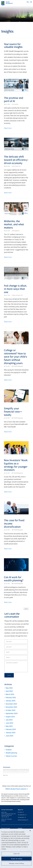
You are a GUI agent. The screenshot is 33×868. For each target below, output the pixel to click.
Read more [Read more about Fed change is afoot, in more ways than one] (8, 322)
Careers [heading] (20, 828)
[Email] (16, 652)
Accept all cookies (17, 859)
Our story (20, 812)
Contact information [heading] (7, 810)
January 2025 (11, 733)
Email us (3, 821)
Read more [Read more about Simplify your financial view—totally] (8, 432)
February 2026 (11, 698)
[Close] (30, 831)
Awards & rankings (22, 820)
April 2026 (9, 691)
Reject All (16, 854)
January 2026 (11, 701)
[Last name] (16, 647)
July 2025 (9, 720)
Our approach (21, 817)
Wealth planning (11, 753)
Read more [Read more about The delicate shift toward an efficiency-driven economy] (8, 193)
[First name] (16, 642)
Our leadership (21, 815)
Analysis (9, 750)
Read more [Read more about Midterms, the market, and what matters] (8, 257)
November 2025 (11, 707)
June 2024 (9, 736)
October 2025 (11, 710)
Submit (9, 675)
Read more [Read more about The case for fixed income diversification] (8, 549)
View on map (4, 817)
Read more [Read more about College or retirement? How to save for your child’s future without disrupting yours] (8, 380)
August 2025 (10, 717)
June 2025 (9, 723)
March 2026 (10, 694)
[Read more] (5, 775)
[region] (16, 848)
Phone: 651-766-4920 (6, 819)
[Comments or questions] (16, 666)
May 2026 (9, 688)
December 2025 (11, 704)
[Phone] (16, 658)
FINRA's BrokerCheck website (16, 789)
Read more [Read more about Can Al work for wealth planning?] (8, 602)
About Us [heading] (20, 810)
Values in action (11, 756)
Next (26, 609)
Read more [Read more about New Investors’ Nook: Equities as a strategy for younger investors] (8, 492)
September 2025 (12, 713)
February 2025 (11, 729)
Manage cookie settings (16, 863)
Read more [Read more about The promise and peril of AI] (8, 128)
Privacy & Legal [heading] (5, 828)
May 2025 (9, 726)
